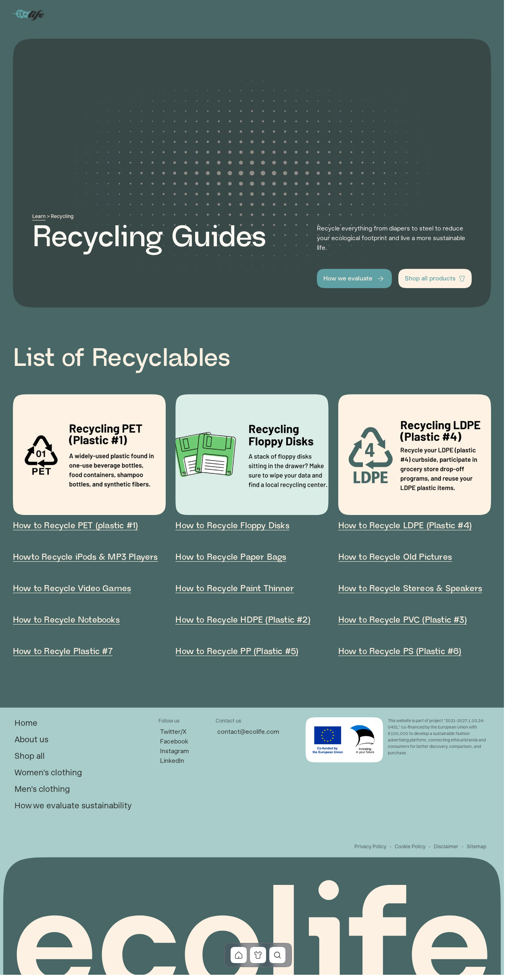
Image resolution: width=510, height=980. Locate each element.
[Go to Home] (29, 15)
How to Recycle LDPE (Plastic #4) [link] (405, 526)
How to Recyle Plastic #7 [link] (63, 652)
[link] (26, 723)
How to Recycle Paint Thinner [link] (235, 589)
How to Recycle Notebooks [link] (66, 620)
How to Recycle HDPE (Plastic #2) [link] (243, 620)
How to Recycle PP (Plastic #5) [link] (237, 652)
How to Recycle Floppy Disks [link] (232, 526)
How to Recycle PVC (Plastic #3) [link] (403, 620)
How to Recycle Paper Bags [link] (231, 557)
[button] (354, 278)
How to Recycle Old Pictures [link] (395, 557)
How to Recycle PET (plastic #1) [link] (75, 526)
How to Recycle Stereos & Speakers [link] (410, 589)
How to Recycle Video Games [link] (72, 589)
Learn (39, 216)
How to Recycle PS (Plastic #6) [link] (400, 652)
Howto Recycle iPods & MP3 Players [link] (85, 557)
